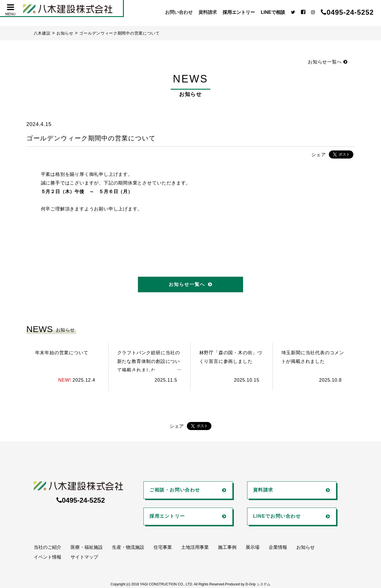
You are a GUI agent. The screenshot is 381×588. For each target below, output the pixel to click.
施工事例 (227, 547)
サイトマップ (84, 557)
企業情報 (278, 547)
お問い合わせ (179, 12)
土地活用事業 (195, 547)
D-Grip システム (258, 584)
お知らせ (306, 547)
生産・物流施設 (128, 547)
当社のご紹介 (48, 547)
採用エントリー (239, 12)
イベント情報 (48, 557)
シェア (319, 155)
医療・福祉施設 (87, 547)
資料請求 (208, 12)
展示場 (253, 547)
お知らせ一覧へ (328, 62)
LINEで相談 (273, 12)
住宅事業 (163, 547)
